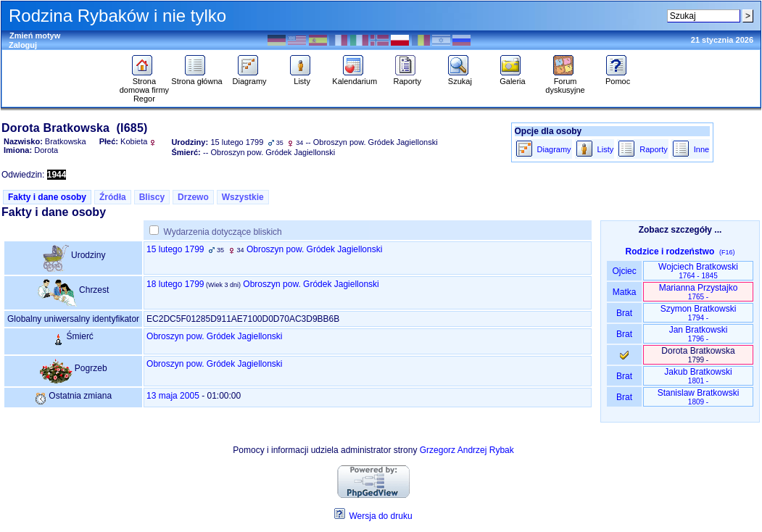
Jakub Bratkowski (698, 376)
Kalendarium (355, 78)
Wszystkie (243, 197)
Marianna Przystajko (699, 292)
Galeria (512, 78)
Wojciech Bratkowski (698, 271)
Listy (302, 78)
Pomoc (618, 78)
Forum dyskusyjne (565, 82)
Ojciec (624, 271)
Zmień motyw (35, 36)
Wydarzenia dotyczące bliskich (222, 232)
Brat (624, 313)
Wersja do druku (380, 516)
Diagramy (250, 78)
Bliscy (152, 197)
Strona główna (196, 78)
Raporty (408, 78)
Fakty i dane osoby (47, 197)
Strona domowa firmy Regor (144, 86)
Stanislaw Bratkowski (699, 397)
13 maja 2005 (173, 396)
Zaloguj (23, 45)
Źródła (113, 197)
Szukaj (460, 78)
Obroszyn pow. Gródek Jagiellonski (314, 249)
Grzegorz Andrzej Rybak (467, 450)
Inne (701, 149)
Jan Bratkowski (699, 334)
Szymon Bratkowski (699, 313)
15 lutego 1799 (175, 249)
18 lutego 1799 (175, 284)
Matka (624, 292)
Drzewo (193, 197)
